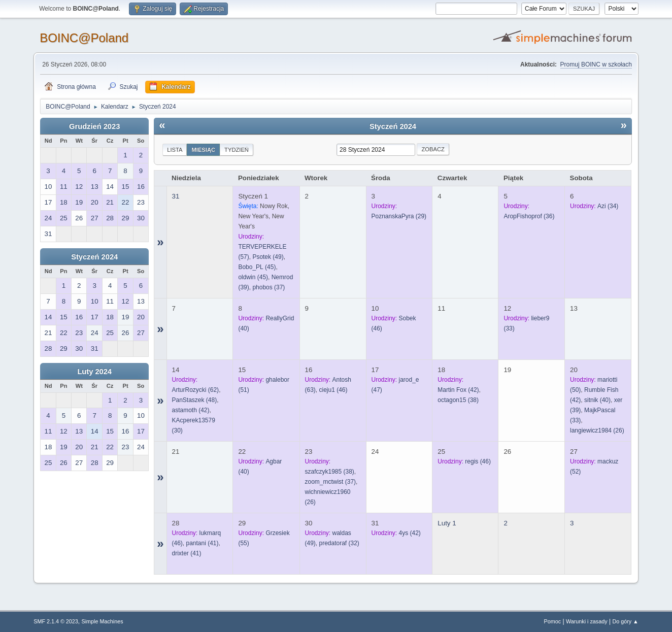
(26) (597, 430)
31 (176, 196)
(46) (333, 390)
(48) (195, 400)
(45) (257, 267)
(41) (203, 543)
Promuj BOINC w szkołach (596, 64)
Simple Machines (103, 621)
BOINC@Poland (84, 38)
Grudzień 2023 (94, 126)
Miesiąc (203, 150)
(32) (339, 543)
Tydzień (237, 150)
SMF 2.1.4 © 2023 (56, 621)
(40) (597, 400)
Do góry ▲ (625, 621)
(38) (458, 400)
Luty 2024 (94, 372)
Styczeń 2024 (94, 257)
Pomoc (553, 621)
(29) (399, 216)
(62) (196, 390)
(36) (529, 216)
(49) (268, 257)
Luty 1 (447, 523)
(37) (268, 287)
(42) (191, 410)
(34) (608, 206)
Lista (175, 150)
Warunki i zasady (587, 621)
